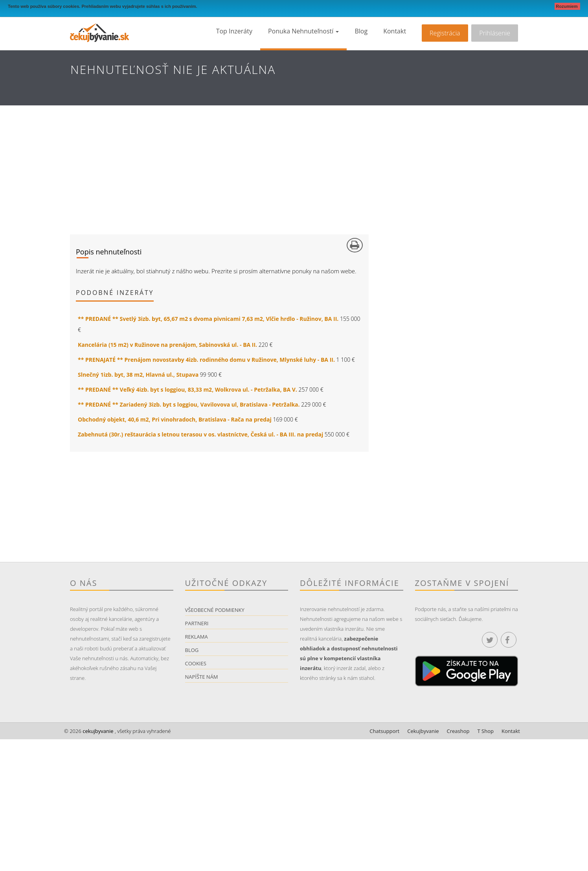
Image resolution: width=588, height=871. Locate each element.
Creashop (458, 731)
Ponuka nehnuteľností (303, 31)
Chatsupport (384, 731)
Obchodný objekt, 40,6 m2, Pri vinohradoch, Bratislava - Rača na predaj (175, 419)
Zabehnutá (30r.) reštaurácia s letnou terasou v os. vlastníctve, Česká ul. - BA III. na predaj (200, 434)
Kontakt (395, 31)
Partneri (197, 623)
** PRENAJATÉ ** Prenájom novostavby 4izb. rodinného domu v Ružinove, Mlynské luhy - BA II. (206, 360)
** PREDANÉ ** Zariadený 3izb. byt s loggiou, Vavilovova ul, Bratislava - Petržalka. (189, 404)
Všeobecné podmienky (215, 610)
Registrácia (445, 33)
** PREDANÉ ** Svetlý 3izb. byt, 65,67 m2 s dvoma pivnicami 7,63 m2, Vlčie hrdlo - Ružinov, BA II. (208, 319)
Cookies (196, 663)
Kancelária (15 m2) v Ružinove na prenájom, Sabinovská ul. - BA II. (167, 345)
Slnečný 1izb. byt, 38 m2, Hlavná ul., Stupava (138, 375)
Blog (361, 31)
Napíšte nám (202, 677)
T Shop (486, 731)
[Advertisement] (294, 164)
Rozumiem (567, 6)
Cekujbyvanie (423, 731)
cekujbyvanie (97, 731)
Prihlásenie (495, 33)
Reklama (197, 637)
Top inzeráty (234, 31)
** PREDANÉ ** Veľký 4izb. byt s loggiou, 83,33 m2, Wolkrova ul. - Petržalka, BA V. (187, 389)
